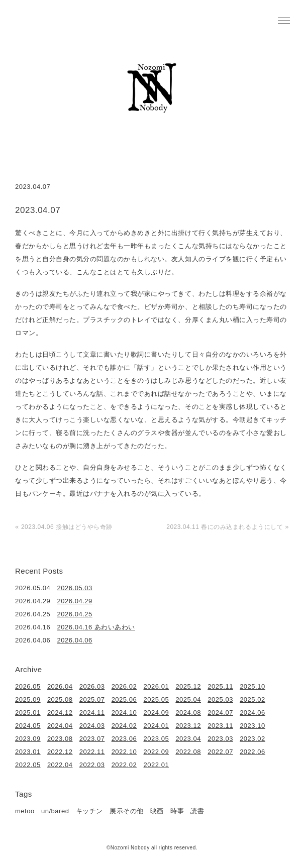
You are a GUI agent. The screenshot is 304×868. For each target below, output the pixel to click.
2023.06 (124, 739)
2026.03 (92, 686)
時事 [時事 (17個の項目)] (177, 811)
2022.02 (124, 765)
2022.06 (252, 752)
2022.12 (60, 752)
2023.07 (92, 739)
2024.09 (157, 713)
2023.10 (252, 726)
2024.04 (60, 726)
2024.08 (188, 713)
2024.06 (252, 713)
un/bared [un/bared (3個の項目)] (55, 811)
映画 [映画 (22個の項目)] (157, 811)
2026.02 (124, 686)
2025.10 (252, 686)
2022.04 (60, 765)
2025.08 (60, 699)
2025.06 (124, 699)
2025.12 (188, 686)
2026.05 (28, 686)
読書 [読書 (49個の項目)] (197, 811)
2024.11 (92, 713)
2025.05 (157, 699)
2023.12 (188, 726)
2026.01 (157, 686)
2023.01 (28, 752)
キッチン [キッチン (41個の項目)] (89, 811)
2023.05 (157, 739)
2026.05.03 (75, 588)
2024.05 (28, 726)
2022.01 (157, 765)
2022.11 (92, 752)
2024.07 (220, 713)
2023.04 (188, 739)
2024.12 (60, 713)
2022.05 (28, 765)
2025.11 (220, 686)
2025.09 (28, 699)
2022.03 (92, 765)
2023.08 (60, 739)
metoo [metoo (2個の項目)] (25, 811)
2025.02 (252, 699)
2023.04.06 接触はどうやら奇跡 (67, 527)
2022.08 (188, 752)
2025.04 (188, 699)
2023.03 (220, 739)
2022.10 (124, 752)
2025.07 (92, 699)
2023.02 (252, 739)
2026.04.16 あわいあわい (96, 627)
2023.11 (220, 726)
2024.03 (92, 726)
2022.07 (220, 752)
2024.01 (157, 726)
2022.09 (157, 752)
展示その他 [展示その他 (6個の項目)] (127, 811)
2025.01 (28, 713)
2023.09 (28, 739)
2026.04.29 (75, 601)
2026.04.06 (75, 640)
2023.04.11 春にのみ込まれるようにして (225, 527)
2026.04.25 (75, 614)
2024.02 (124, 726)
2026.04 (60, 686)
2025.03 (220, 699)
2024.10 (124, 713)
